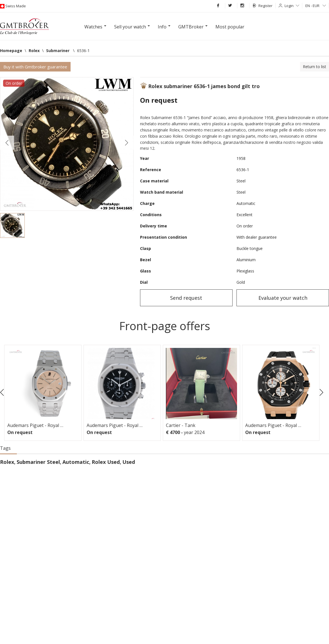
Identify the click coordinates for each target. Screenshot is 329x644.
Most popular (230, 27)
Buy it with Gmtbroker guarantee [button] (35, 67)
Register (262, 6)
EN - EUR (316, 6)
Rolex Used (106, 462)
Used (129, 462)
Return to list (315, 67)
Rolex (7, 462)
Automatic (76, 462)
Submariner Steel (38, 462)
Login (292, 6)
